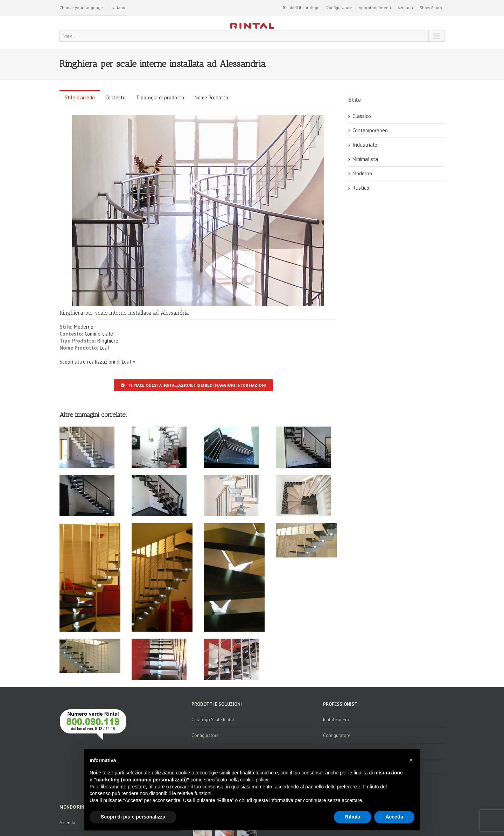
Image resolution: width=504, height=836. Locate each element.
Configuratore (339, 8)
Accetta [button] (394, 817)
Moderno (84, 327)
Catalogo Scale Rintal (213, 720)
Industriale (365, 145)
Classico (362, 116)
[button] (411, 760)
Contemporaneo (370, 130)
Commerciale (99, 334)
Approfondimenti (375, 8)
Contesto (115, 97)
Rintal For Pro (336, 720)
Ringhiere (108, 341)
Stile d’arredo (80, 97)
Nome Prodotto (211, 97)
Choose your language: (82, 8)
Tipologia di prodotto (160, 97)
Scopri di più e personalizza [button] (133, 817)
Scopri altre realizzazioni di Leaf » (97, 362)
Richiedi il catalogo (301, 8)
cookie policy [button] (254, 780)
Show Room (431, 8)
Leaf (105, 348)
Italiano (118, 8)
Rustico (361, 188)
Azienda (405, 8)
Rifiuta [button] (353, 817)
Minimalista (365, 159)
